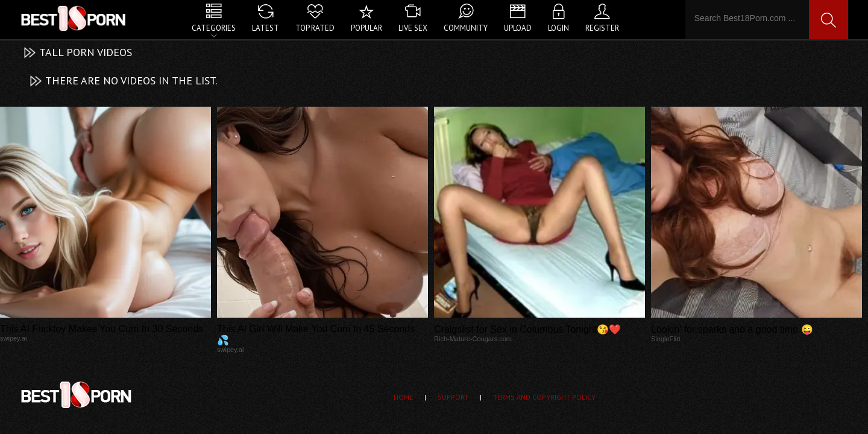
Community (466, 28)
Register (602, 28)
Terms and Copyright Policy (544, 397)
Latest (266, 28)
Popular (366, 28)
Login (558, 28)
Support (453, 397)
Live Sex (413, 28)
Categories (214, 28)
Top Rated (315, 28)
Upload (518, 28)
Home (403, 397)
